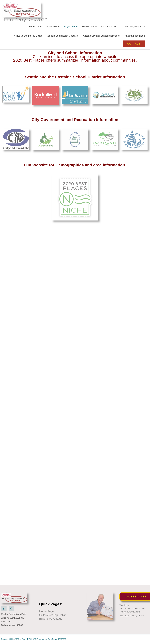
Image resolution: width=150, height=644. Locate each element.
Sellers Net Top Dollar (52, 615)
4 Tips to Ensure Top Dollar (28, 36)
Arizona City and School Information (101, 36)
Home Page (46, 611)
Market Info (90, 27)
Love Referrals (110, 27)
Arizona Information (135, 36)
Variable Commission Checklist (62, 36)
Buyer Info (71, 27)
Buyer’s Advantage (51, 619)
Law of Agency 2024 (134, 27)
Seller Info (53, 27)
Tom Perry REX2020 (25, 20)
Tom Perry (35, 27)
